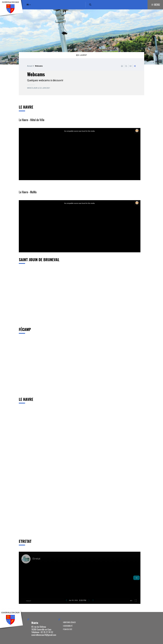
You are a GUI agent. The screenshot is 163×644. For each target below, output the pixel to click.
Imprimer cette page (122, 66)
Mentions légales (70, 622)
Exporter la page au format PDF (126, 66)
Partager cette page (135, 66)
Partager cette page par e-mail (131, 66)
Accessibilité (68, 626)
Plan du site (68, 629)
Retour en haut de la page (158, 612)
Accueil (30, 66)
